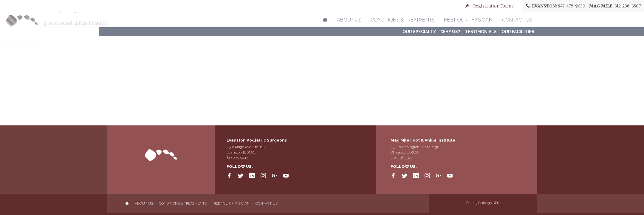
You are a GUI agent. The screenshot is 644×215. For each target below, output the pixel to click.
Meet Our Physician (468, 20)
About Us (349, 20)
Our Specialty (419, 32)
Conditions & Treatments (402, 20)
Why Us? (451, 32)
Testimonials (481, 32)
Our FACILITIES (518, 32)
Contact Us (517, 20)
